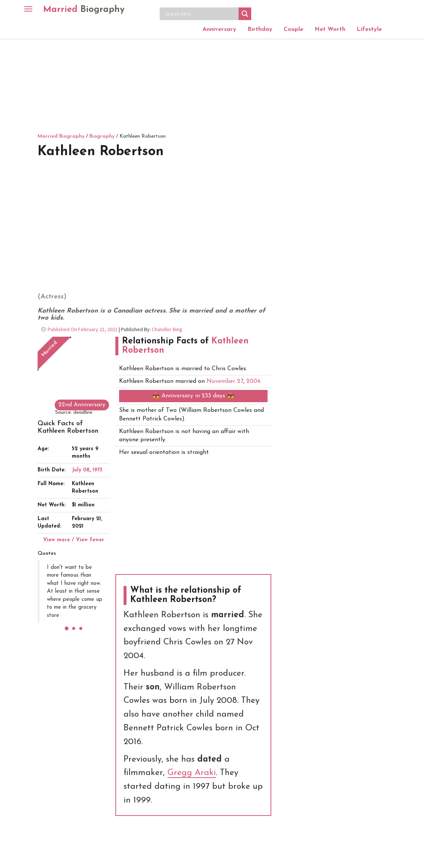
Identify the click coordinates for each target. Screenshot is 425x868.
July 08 (81, 470)
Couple (293, 29)
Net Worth (330, 29)
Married (84, 10)
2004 (253, 381)
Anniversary (219, 29)
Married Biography (61, 136)
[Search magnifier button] (245, 14)
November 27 (225, 381)
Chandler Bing (167, 329)
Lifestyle (369, 29)
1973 (98, 470)
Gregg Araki (192, 773)
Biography (102, 136)
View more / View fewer (74, 540)
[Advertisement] (212, 76)
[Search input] (201, 14)
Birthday (260, 29)
